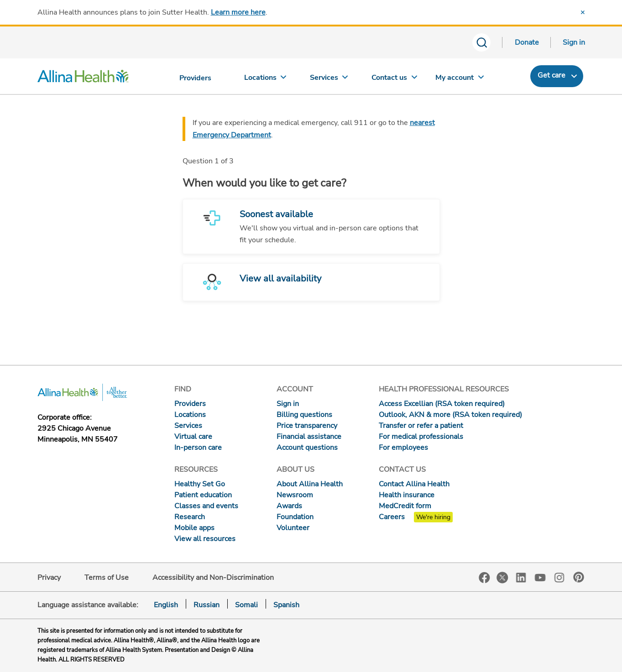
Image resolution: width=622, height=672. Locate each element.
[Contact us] (395, 80)
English (166, 605)
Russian (206, 605)
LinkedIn (521, 577)
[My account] (460, 80)
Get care (551, 75)
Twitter (502, 578)
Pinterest (579, 577)
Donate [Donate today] (527, 42)
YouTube (540, 577)
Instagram (559, 577)
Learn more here (238, 12)
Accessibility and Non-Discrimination (213, 578)
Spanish (286, 605)
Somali (246, 605)
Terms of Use (107, 578)
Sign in (574, 42)
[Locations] (265, 80)
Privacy (49, 578)
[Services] (330, 80)
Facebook (484, 578)
